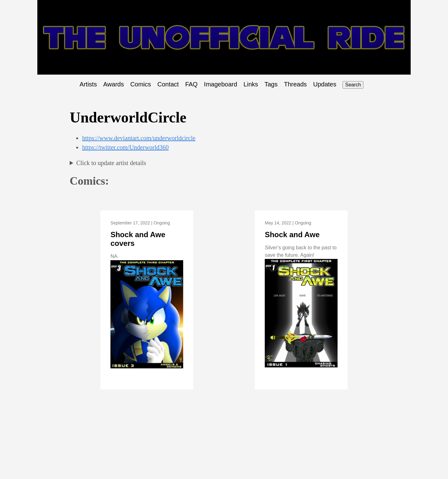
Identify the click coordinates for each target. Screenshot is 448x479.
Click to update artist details (111, 163)
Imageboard (221, 84)
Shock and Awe (292, 235)
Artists (88, 84)
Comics (141, 84)
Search (353, 85)
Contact (168, 84)
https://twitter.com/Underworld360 (125, 147)
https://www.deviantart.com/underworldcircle (139, 138)
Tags (271, 84)
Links (251, 84)
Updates (325, 84)
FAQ (191, 84)
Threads (295, 84)
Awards (114, 84)
